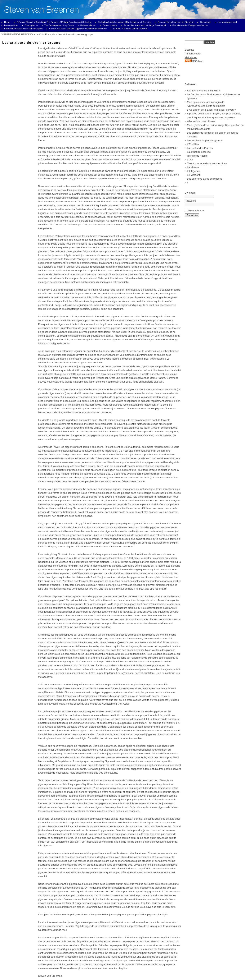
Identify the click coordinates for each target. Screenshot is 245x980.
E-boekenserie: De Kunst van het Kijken (23, 29)
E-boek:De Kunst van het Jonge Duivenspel (145, 25)
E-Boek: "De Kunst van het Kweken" (131, 29)
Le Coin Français (45, 34)
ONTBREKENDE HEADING (17, 34)
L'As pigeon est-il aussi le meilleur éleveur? (211, 110)
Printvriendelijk (193, 54)
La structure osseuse (199, 152)
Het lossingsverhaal (227, 22)
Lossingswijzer (11, 25)
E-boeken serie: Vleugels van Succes (190, 25)
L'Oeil (190, 160)
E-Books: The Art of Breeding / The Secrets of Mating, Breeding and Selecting (54, 22)
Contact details (110, 25)
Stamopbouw (31, 25)
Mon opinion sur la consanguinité (206, 102)
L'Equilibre (193, 144)
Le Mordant (193, 175)
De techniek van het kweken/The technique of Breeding (125, 22)
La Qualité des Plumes (200, 148)
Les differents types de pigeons (205, 179)
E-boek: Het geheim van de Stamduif (176, 22)
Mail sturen (191, 57)
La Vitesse (193, 167)
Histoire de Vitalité (197, 156)
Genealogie (206, 22)
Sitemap (189, 50)
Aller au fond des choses (201, 121)
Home (7, 22)
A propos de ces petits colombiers (206, 106)
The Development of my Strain (59, 25)
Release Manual (88, 25)
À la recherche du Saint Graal (204, 91)
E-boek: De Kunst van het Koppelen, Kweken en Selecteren (78, 29)
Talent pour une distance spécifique (207, 163)
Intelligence (193, 171)
